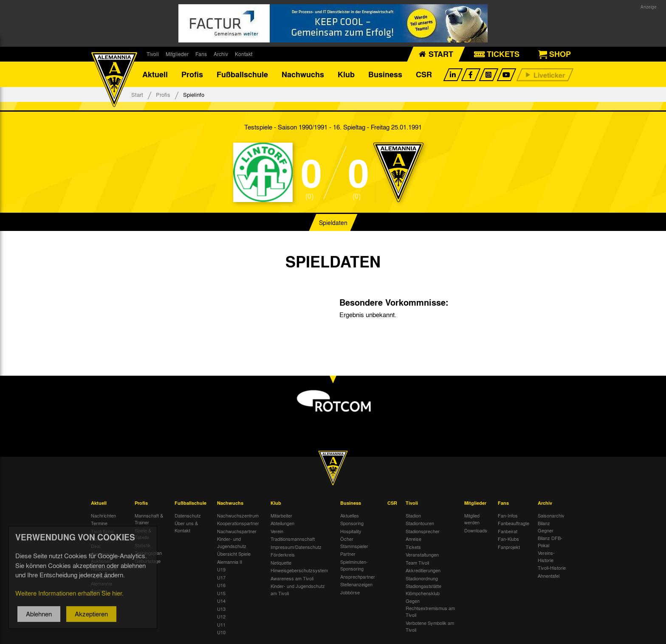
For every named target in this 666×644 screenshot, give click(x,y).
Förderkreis (283, 554)
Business (385, 74)
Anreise (413, 539)
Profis (192, 74)
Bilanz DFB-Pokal (550, 541)
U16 (221, 585)
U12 (221, 616)
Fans (201, 54)
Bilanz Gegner (546, 527)
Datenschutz (188, 515)
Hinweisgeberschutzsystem (299, 570)
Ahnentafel (549, 576)
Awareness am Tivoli (292, 578)
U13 (221, 609)
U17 (221, 577)
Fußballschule (242, 74)
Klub (346, 74)
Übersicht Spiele (234, 554)
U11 (221, 624)
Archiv (221, 54)
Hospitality (351, 531)
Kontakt (244, 54)
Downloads (476, 530)
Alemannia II (230, 562)
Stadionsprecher (423, 531)
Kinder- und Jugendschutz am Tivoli (298, 589)
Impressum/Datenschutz (296, 547)
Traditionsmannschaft (293, 539)
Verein (277, 531)
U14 (221, 601)
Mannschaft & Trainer (149, 519)
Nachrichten (103, 515)
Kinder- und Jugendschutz (232, 542)
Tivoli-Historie (552, 568)
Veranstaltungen (422, 554)
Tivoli (153, 54)
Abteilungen (282, 523)
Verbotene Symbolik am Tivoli (430, 626)
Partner (348, 554)
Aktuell (155, 74)
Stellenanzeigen (356, 584)
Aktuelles (350, 515)
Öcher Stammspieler (354, 542)
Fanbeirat (508, 531)
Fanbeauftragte (514, 523)
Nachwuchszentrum (238, 515)
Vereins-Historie (546, 556)
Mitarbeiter (281, 515)
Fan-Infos (508, 515)
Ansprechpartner (358, 577)
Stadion (413, 515)
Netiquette (281, 562)
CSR (424, 74)
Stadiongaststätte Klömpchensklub (423, 589)
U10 (221, 632)
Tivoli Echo (102, 531)
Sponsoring (352, 523)
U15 (221, 593)
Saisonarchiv (551, 515)
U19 (221, 569)
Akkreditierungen (423, 570)
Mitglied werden (472, 519)
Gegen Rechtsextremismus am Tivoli (430, 608)
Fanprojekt (509, 547)
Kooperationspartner (238, 523)
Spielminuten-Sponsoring (354, 565)
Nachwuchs (303, 74)
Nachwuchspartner (237, 531)
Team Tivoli (417, 562)
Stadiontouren (420, 523)
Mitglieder (177, 54)
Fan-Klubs (508, 539)
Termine (99, 523)
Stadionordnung (422, 578)
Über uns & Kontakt (186, 527)
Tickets (413, 547)
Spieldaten (333, 222)
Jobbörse (350, 592)
